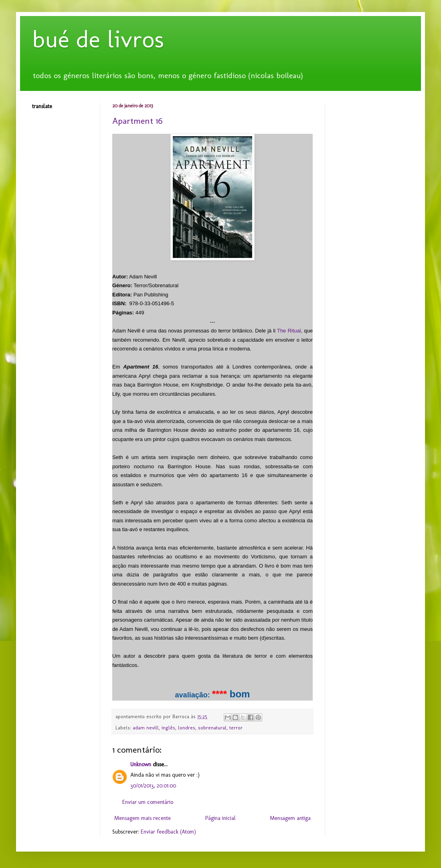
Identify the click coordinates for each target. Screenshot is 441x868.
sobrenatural (212, 728)
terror (236, 728)
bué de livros (98, 39)
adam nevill (146, 728)
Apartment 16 (137, 121)
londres (187, 728)
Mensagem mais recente (143, 818)
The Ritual (289, 331)
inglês (168, 728)
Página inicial (220, 818)
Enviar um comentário (148, 802)
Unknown (141, 764)
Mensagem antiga (290, 818)
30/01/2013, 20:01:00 (153, 786)
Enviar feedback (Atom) (168, 832)
